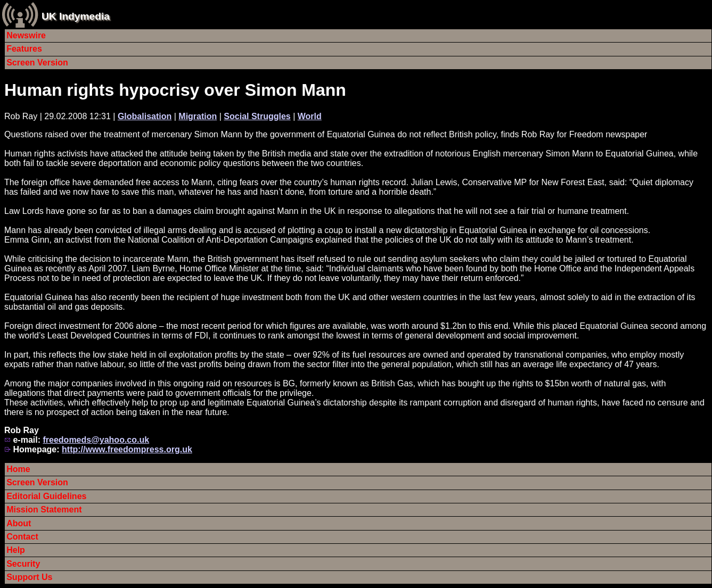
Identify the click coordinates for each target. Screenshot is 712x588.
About (19, 523)
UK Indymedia (76, 16)
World (310, 116)
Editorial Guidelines (46, 496)
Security (23, 564)
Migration (198, 116)
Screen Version (37, 63)
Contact (22, 537)
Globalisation (145, 116)
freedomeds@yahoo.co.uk (96, 440)
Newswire (26, 35)
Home (18, 469)
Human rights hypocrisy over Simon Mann (175, 90)
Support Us (29, 577)
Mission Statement (44, 510)
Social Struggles (257, 116)
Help (16, 550)
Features (24, 49)
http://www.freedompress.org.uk (127, 449)
